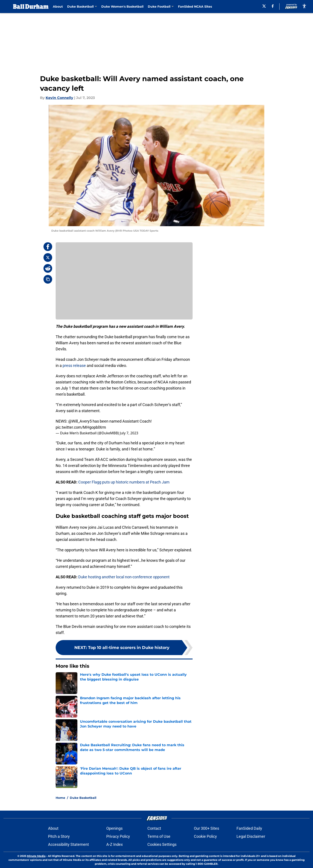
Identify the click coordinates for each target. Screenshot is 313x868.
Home (60, 798)
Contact (154, 828)
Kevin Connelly (59, 98)
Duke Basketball (83, 798)
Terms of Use (159, 836)
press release (74, 365)
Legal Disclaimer (251, 836)
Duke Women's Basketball (122, 7)
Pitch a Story (59, 836)
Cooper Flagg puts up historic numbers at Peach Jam (124, 482)
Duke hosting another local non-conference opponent (124, 577)
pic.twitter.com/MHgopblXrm (81, 427)
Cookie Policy (205, 836)
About (58, 7)
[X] (264, 6)
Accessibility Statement (68, 844)
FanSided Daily (249, 828)
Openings (114, 828)
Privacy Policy (118, 836)
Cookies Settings (162, 844)
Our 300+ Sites (206, 828)
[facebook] (273, 6)
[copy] (48, 279)
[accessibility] (304, 6)
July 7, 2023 (129, 433)
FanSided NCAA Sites (195, 7)
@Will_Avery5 (80, 421)
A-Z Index (115, 844)
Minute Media (36, 856)
